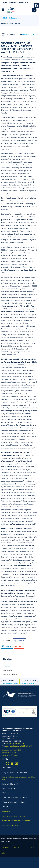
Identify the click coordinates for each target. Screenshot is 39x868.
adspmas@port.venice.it (15, 743)
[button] (36, 6)
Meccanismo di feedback (10, 755)
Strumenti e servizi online (10, 825)
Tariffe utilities (6, 812)
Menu (3, 10)
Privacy (25, 847)
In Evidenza (13, 18)
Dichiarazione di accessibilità (11, 750)
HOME (5, 18)
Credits (3, 853)
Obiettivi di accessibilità (10, 752)
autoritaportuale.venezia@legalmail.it (19, 746)
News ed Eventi (8, 670)
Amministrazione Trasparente (10, 847)
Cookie (33, 847)
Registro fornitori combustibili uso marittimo (17, 821)
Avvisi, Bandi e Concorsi (10, 674)
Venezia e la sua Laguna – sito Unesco (15, 816)
